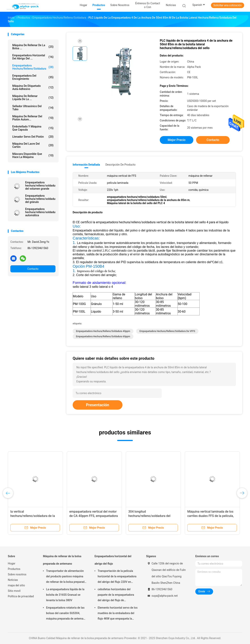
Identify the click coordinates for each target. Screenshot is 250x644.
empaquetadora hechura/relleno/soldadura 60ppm (103, 336)
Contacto (33, 269)
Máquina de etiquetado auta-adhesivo (33, 87)
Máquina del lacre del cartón (33, 145)
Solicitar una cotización (227, 5)
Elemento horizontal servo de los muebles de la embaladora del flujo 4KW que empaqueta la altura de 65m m (118, 614)
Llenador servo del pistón (33, 137)
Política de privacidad (21, 596)
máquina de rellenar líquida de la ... (33, 98)
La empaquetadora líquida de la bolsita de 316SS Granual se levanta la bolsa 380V (65, 595)
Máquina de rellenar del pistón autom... (33, 118)
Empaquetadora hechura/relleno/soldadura (33, 67)
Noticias (13, 580)
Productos (14, 569)
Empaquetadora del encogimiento (33, 77)
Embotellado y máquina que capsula (33, 128)
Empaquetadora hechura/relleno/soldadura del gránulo (40, 199)
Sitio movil (14, 591)
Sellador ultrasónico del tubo (33, 108)
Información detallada (86, 165)
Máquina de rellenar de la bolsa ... (33, 47)
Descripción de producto (121, 165)
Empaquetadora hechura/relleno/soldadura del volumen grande (40, 186)
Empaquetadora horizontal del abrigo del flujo (113, 560)
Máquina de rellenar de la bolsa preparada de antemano (62, 560)
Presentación (98, 405)
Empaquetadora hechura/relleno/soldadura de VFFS (167, 331)
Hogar (12, 563)
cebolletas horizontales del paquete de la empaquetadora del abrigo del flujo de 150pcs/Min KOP (116, 595)
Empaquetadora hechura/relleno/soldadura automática (40, 212)
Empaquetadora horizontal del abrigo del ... (33, 57)
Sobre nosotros (17, 574)
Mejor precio (176, 140)
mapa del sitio (16, 585)
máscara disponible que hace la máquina (33, 155)
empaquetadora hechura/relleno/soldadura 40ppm (103, 331)
